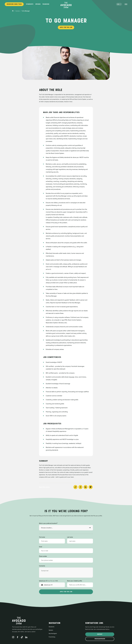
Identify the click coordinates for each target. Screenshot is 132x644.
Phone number (43, 556)
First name (42, 537)
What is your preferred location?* (48, 523)
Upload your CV (48, 581)
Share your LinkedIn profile (75, 581)
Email (41, 547)
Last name (70, 537)
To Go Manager (26, 11)
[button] (119, 4)
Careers (18, 11)
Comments (42, 566)
